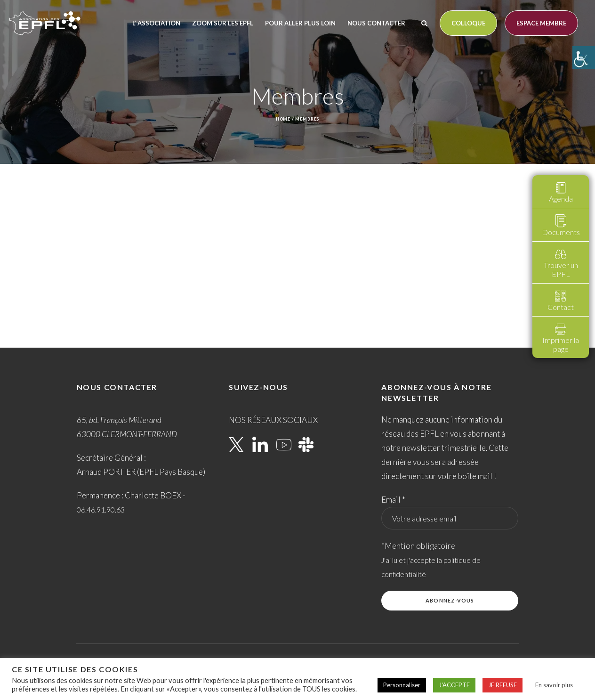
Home (283, 119)
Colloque (468, 23)
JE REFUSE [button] (503, 685)
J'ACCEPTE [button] (454, 685)
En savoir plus (554, 685)
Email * (393, 500)
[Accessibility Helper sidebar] (584, 57)
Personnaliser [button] (402, 685)
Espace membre (541, 23)
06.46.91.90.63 (101, 509)
